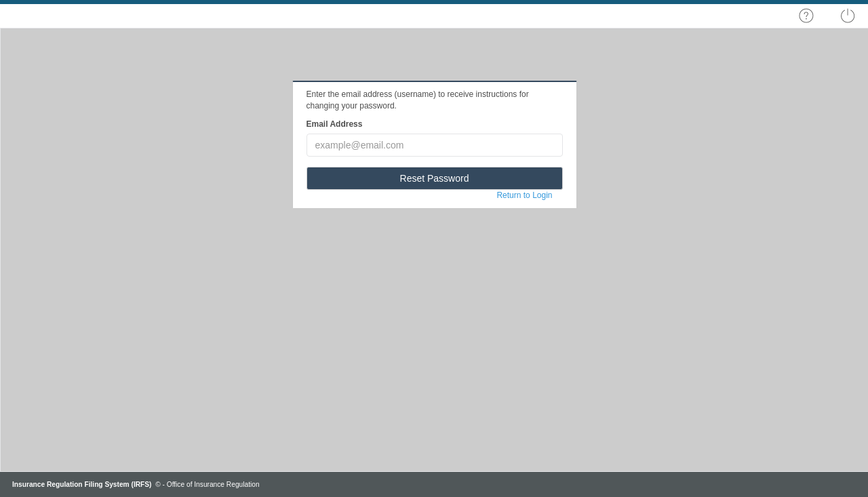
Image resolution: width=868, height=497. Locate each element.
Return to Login (524, 195)
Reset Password (435, 178)
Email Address (335, 124)
